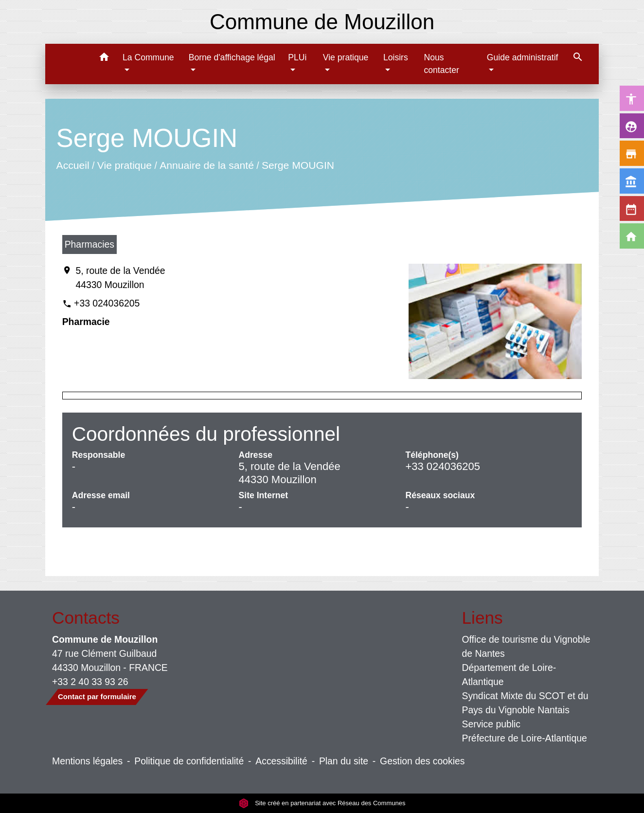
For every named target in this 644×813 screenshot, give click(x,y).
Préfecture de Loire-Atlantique (525, 738)
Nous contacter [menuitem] (441, 64)
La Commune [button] (148, 57)
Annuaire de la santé (207, 165)
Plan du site (344, 761)
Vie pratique (124, 165)
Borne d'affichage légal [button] (232, 57)
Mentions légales (87, 761)
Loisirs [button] (396, 57)
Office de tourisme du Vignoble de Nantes (526, 646)
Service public (492, 724)
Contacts (86, 618)
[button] (104, 59)
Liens (483, 618)
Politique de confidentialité (189, 761)
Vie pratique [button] (346, 57)
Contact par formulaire (97, 696)
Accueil (72, 165)
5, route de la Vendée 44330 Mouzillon (120, 278)
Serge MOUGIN (298, 165)
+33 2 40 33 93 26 (90, 682)
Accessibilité (281, 761)
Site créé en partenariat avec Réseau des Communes (322, 803)
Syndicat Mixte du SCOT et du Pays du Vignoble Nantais (525, 703)
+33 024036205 (107, 303)
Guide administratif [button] (523, 57)
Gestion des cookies (422, 761)
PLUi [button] (297, 57)
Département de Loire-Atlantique (509, 675)
